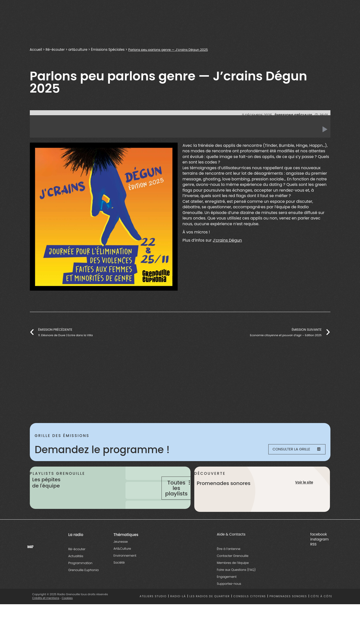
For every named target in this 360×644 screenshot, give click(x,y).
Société (119, 581)
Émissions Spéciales (109, 50)
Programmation (80, 582)
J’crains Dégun (227, 240)
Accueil (36, 50)
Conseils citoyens (249, 615)
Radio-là (178, 615)
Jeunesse (121, 560)
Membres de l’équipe (233, 581)
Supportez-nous (229, 602)
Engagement (227, 595)
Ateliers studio (153, 615)
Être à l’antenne (229, 567)
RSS (313, 563)
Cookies (67, 617)
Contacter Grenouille (233, 574)
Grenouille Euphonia (83, 589)
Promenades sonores (288, 615)
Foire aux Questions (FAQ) (236, 588)
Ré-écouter (55, 50)
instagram (320, 558)
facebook (319, 553)
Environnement (125, 574)
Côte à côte (321, 615)
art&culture (79, 50)
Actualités (76, 575)
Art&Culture (122, 567)
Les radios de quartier (210, 615)
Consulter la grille (293, 450)
